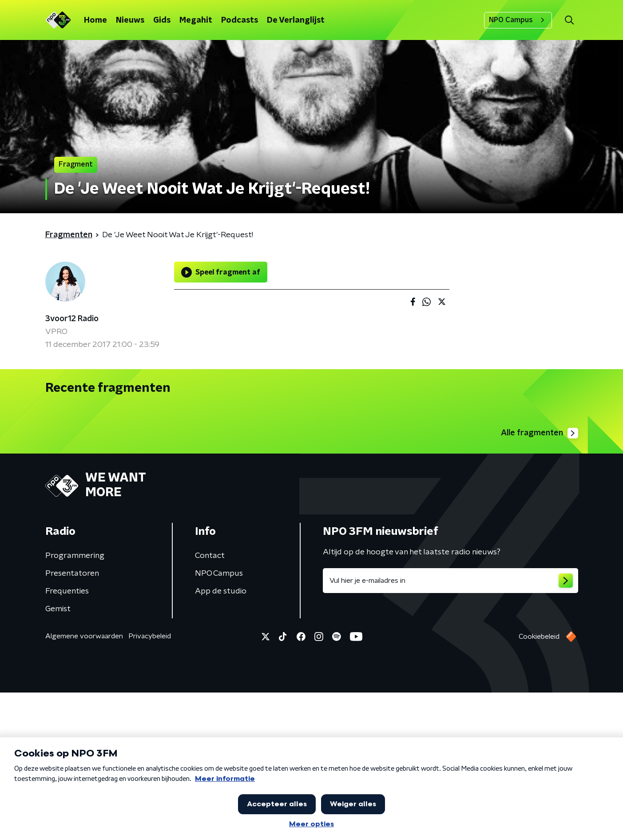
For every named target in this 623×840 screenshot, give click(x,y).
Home (95, 20)
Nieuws (130, 20)
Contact (210, 703)
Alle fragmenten (540, 581)
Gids (162, 20)
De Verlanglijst (296, 20)
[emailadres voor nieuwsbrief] (450, 728)
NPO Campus (518, 20)
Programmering (75, 703)
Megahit (196, 20)
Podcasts (240, 20)
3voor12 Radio (72, 319)
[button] (569, 20)
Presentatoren (72, 721)
